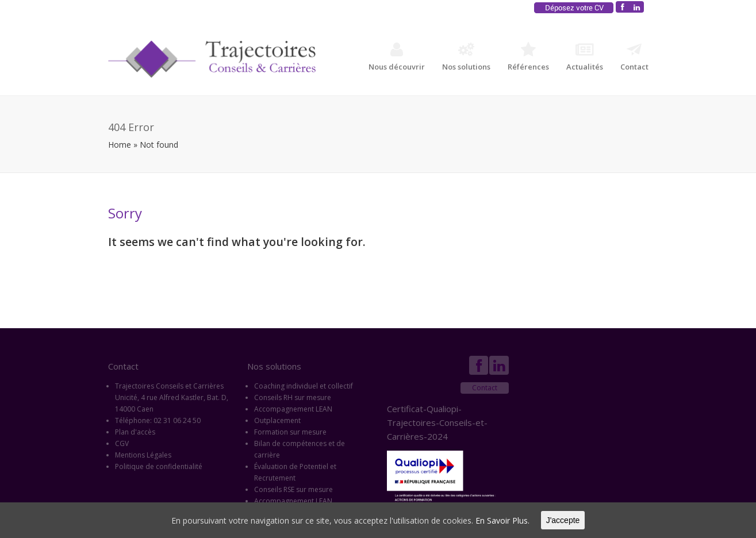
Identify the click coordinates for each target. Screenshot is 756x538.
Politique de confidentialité (159, 466)
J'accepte (563, 520)
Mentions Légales (143, 455)
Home (120, 145)
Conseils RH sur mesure (293, 397)
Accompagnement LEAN (293, 409)
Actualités (585, 57)
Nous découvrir (397, 57)
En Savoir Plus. (502, 520)
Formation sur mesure (290, 432)
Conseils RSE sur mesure (293, 489)
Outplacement (277, 420)
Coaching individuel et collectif (304, 386)
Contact (634, 57)
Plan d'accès (135, 432)
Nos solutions (466, 57)
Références (528, 57)
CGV (122, 443)
